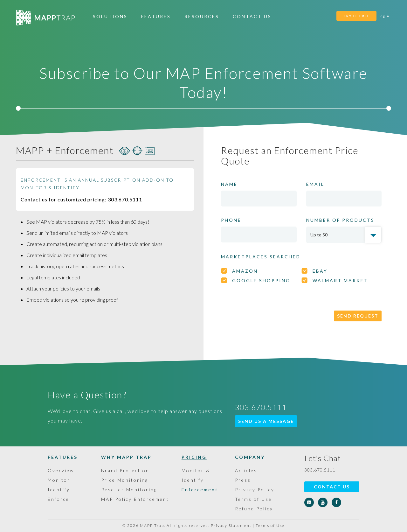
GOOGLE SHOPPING (261, 280)
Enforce (59, 499)
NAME (229, 184)
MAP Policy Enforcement (135, 499)
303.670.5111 (320, 470)
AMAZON (245, 271)
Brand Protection (125, 470)
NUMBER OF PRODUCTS (340, 220)
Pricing (194, 457)
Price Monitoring (125, 480)
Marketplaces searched (261, 257)
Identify (59, 490)
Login (384, 16)
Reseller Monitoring (129, 490)
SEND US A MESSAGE (266, 421)
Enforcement (200, 490)
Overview (61, 470)
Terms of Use (253, 499)
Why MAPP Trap (126, 457)
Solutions (110, 16)
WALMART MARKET (340, 280)
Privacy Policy (255, 490)
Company (250, 457)
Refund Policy (254, 509)
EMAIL (315, 184)
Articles (246, 470)
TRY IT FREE (356, 16)
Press (243, 480)
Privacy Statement (231, 525)
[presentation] (269, 310)
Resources (202, 16)
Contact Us (252, 16)
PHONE (231, 220)
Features (156, 16)
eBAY (320, 271)
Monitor (59, 480)
